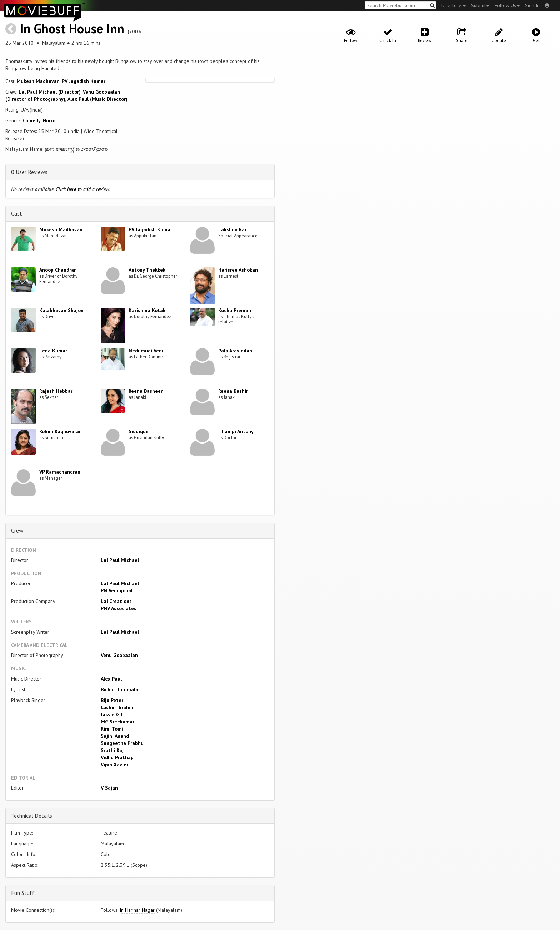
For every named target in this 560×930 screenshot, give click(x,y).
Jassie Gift (113, 714)
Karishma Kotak (147, 310)
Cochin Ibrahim (118, 707)
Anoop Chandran (58, 270)
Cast (17, 213)
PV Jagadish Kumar (84, 81)
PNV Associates (119, 608)
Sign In (532, 5)
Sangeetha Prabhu (122, 743)
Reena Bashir (233, 391)
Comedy (32, 120)
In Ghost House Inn (72, 28)
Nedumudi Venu (147, 351)
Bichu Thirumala (119, 689)
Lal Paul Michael (120, 560)
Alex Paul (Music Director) (97, 99)
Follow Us (507, 5)
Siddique (139, 431)
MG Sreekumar (117, 722)
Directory (454, 5)
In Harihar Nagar (137, 910)
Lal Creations (116, 601)
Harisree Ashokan (238, 270)
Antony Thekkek (147, 270)
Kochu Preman (235, 310)
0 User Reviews (29, 172)
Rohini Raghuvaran (61, 431)
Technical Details (32, 816)
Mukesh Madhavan (38, 81)
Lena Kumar (53, 351)
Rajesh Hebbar (56, 391)
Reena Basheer (146, 391)
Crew (17, 530)
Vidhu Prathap (117, 757)
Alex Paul (111, 679)
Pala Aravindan (235, 351)
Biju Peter (112, 700)
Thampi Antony (236, 431)
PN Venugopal (117, 590)
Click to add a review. (83, 189)
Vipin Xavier (114, 765)
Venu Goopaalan (119, 655)
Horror (50, 120)
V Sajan (109, 788)
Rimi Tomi (112, 729)
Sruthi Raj (112, 750)
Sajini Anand (115, 736)
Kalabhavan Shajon (61, 310)
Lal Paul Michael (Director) (50, 92)
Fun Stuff (23, 893)
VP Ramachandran (60, 472)
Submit (480, 5)
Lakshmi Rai (232, 229)
